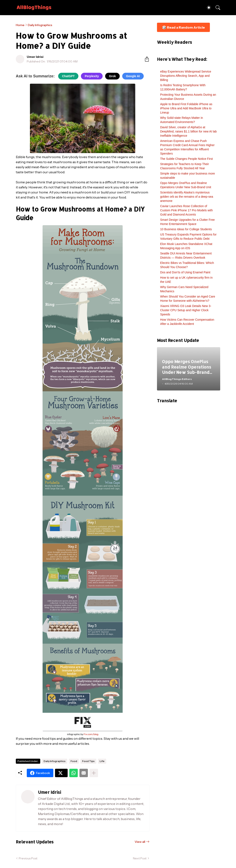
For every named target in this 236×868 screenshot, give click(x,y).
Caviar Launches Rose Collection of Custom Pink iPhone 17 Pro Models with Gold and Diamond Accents (186, 210)
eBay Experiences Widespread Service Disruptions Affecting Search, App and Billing (186, 76)
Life (102, 761)
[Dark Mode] (207, 8)
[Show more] (94, 773)
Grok (112, 76)
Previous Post (28, 858)
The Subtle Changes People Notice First (186, 159)
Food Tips (88, 761)
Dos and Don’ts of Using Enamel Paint (185, 272)
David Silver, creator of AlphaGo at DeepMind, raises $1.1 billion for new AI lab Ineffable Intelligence (188, 131)
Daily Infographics (40, 25)
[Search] (216, 8)
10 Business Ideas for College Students (186, 229)
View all (140, 842)
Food (74, 761)
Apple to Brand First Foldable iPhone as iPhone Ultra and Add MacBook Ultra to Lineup (186, 108)
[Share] (145, 59)
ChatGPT (68, 76)
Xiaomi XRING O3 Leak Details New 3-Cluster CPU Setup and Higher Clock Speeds (186, 310)
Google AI (133, 76)
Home (20, 25)
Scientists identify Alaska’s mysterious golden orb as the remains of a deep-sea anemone (187, 197)
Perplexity (92, 76)
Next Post (140, 858)
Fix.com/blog (91, 734)
